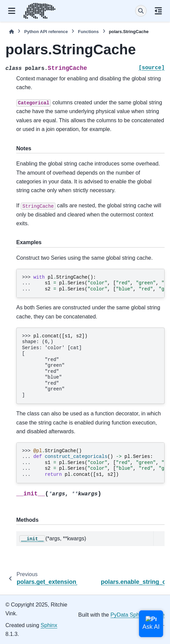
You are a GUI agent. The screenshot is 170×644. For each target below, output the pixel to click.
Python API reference (46, 32)
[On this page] (158, 11)
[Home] (12, 32)
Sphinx (49, 625)
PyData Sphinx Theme (137, 615)
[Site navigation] (12, 11)
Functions (88, 32)
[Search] (141, 11)
